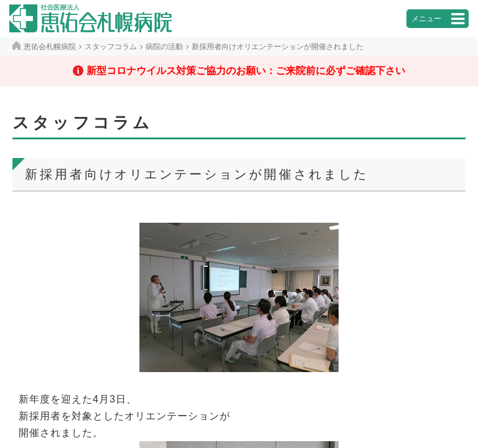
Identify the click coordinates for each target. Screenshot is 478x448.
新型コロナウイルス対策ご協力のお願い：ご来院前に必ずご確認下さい (246, 71)
